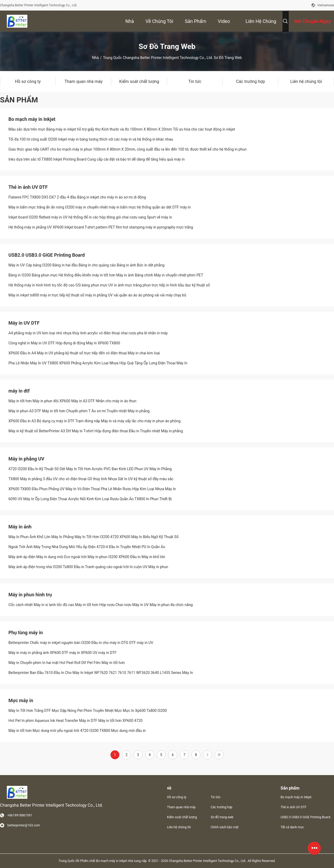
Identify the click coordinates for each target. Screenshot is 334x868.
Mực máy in (21, 700)
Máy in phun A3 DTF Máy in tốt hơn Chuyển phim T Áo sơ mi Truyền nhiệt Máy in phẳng (79, 411)
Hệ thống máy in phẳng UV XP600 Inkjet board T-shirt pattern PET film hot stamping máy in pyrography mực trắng (101, 227)
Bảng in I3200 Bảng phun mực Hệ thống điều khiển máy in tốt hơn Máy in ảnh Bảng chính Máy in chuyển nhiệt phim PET (106, 275)
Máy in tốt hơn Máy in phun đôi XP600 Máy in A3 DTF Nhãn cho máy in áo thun (72, 401)
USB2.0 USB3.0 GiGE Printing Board (47, 255)
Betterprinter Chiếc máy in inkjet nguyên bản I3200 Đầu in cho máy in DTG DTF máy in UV (81, 643)
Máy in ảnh (20, 527)
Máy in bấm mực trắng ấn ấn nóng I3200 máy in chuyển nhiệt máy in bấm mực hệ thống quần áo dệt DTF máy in (100, 207)
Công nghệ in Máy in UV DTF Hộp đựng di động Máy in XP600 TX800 (64, 343)
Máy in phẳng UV (26, 459)
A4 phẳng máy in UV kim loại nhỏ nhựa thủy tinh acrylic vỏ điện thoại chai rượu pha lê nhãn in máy (88, 333)
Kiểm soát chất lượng (182, 817)
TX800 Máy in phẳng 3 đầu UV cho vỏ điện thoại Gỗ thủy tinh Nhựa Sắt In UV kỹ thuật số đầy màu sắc (91, 479)
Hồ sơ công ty (177, 797)
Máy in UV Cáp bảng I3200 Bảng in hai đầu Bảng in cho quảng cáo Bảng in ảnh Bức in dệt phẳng (86, 265)
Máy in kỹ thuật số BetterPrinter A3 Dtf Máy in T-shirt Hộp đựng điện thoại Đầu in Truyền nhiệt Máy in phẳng (96, 431)
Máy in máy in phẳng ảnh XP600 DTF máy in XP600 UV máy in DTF (62, 653)
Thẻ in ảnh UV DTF (28, 187)
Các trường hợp (221, 807)
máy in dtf (19, 391)
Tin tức (216, 797)
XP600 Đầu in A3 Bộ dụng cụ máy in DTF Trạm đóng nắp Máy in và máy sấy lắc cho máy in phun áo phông (94, 421)
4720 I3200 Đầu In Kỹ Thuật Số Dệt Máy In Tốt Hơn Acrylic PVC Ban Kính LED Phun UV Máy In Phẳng (90, 469)
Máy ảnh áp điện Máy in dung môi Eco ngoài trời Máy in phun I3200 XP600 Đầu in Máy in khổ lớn (87, 557)
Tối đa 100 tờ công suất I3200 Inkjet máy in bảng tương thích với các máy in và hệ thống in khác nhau (91, 139)
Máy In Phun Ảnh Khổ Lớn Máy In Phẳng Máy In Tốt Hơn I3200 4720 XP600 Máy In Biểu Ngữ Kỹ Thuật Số (93, 537)
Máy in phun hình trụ (30, 595)
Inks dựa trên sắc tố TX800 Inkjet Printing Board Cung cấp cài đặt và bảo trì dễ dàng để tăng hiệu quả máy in (97, 159)
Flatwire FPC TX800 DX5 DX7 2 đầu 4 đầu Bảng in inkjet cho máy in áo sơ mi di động (77, 197)
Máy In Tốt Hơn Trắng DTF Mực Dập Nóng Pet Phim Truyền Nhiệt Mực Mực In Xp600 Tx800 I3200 (88, 711)
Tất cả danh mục (292, 827)
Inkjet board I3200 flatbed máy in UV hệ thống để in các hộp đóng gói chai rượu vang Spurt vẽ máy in (90, 217)
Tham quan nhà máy (181, 807)
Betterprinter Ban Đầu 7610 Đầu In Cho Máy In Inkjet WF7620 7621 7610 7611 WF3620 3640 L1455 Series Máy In (101, 673)
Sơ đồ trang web (222, 817)
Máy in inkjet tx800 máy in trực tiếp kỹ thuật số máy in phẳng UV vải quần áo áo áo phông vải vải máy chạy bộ (97, 295)
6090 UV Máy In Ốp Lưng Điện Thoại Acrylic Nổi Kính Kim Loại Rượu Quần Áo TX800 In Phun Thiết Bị (90, 499)
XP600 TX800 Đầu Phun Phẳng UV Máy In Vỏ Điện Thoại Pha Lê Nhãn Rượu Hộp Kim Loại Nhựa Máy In (92, 489)
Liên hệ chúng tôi (179, 827)
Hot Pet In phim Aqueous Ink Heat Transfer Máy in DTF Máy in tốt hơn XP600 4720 (75, 721)
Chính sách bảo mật (225, 827)
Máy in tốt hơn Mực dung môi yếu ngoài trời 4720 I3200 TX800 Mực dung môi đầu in (77, 731)
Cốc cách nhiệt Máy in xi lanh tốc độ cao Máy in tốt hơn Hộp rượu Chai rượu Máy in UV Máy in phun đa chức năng (101, 605)
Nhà (95, 58)
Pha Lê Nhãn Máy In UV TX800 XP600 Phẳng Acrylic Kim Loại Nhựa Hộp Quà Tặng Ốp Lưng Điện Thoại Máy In (98, 363)
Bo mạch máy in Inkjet (32, 119)
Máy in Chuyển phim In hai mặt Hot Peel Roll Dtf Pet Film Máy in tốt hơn (67, 663)
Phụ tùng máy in (26, 633)
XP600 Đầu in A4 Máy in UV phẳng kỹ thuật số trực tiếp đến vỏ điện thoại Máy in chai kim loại (84, 353)
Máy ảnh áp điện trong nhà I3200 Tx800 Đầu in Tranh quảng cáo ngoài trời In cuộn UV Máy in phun (88, 567)
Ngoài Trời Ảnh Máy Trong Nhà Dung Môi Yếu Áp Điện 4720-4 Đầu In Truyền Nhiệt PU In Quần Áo (87, 547)
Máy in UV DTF (24, 323)
